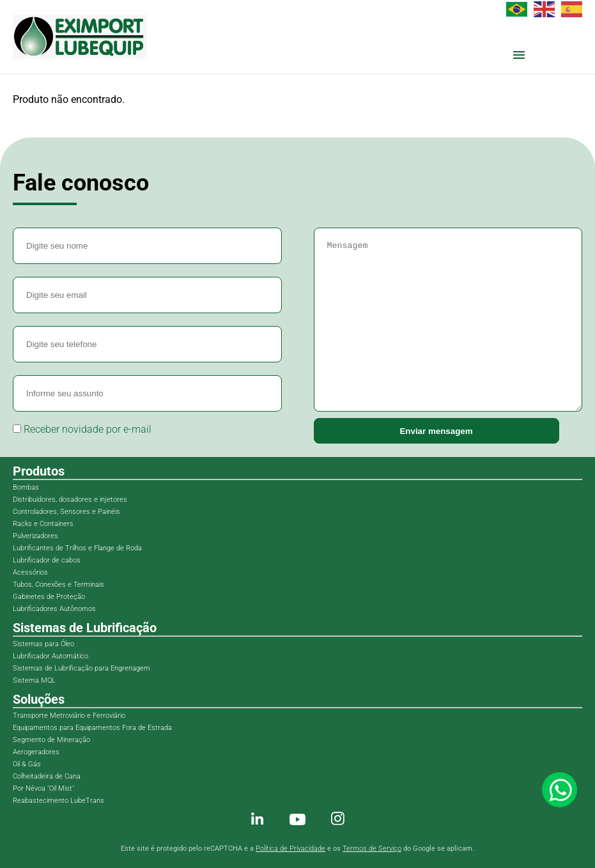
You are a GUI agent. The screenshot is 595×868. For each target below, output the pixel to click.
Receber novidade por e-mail (82, 429)
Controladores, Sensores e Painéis (66, 512)
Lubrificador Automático (50, 656)
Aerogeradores (36, 752)
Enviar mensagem (436, 431)
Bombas (26, 487)
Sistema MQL (34, 680)
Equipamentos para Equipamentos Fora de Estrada (92, 728)
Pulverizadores (35, 536)
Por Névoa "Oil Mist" (43, 788)
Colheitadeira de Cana (47, 776)
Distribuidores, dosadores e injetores (70, 500)
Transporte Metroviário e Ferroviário (69, 716)
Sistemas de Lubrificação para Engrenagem (81, 668)
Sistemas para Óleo (43, 644)
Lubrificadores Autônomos (54, 609)
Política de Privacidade (290, 849)
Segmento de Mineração (51, 740)
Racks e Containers (43, 524)
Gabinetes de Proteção (49, 597)
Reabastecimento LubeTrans (58, 801)
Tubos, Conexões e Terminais (58, 585)
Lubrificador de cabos (47, 560)
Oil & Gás (27, 764)
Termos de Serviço (372, 849)
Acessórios (30, 572)
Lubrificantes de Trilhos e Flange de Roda (77, 548)
